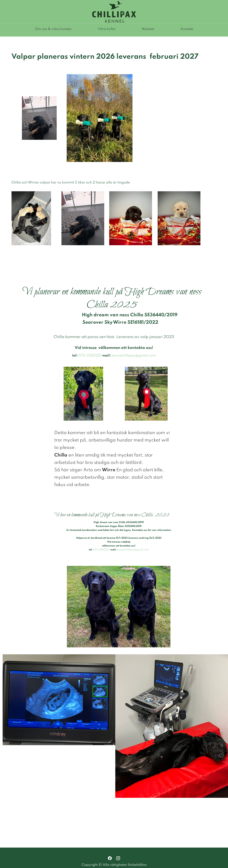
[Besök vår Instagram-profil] (118, 858)
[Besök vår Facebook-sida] (110, 858)
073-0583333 (90, 356)
